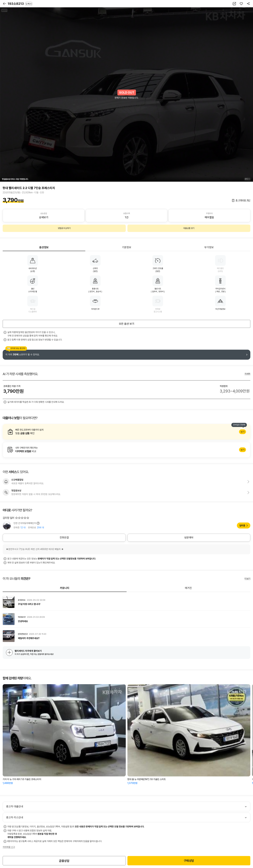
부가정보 (209, 247)
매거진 (188, 588)
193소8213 (20, 4)
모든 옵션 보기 (127, 324)
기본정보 (127, 247)
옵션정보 (44, 247)
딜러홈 (242, 525)
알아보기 (126, 432)
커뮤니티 (65, 588)
